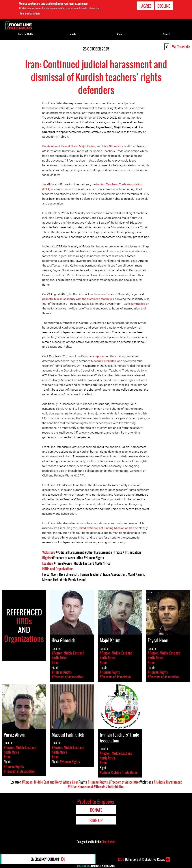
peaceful (48, 299)
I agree (145, 6)
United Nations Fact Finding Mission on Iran (106, 528)
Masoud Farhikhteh (104, 361)
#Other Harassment (97, 552)
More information (30, 13)
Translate (184, 47)
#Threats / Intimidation (126, 552)
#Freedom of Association (67, 558)
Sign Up (96, 820)
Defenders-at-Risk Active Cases (141, 859)
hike (57, 299)
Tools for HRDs (25, 34)
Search (167, 34)
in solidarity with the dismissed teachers (86, 299)
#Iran (57, 563)
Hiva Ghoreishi (112, 146)
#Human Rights (94, 558)
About (120, 34)
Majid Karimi (87, 146)
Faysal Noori (69, 146)
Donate (72, 34)
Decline (164, 6)
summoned (138, 304)
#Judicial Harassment (70, 552)
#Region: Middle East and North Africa (86, 563)
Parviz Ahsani (51, 146)
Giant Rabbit (108, 842)
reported (100, 356)
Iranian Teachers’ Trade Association (103, 574)
